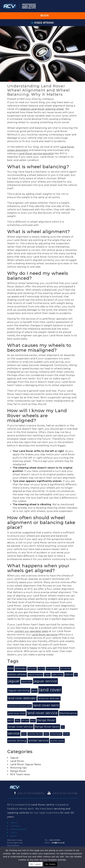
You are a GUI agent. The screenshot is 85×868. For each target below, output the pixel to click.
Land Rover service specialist (36, 154)
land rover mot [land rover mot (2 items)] (16, 713)
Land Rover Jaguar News (26, 764)
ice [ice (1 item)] (76, 675)
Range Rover (18, 771)
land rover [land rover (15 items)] (50, 690)
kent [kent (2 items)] (34, 691)
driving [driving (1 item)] (41, 669)
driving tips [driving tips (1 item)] (66, 669)
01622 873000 (42, 23)
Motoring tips (18, 768)
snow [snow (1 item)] (24, 734)
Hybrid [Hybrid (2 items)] (69, 674)
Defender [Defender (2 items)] (21, 668)
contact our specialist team (31, 631)
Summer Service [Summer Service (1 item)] (35, 734)
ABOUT (14, 823)
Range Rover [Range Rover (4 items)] (46, 720)
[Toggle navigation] (79, 6)
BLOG (13, 836)
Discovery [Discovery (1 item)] (32, 669)
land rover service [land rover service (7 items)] (42, 713)
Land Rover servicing (45, 635)
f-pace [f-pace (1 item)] (47, 675)
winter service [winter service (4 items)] (38, 740)
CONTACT (15, 826)
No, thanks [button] (51, 864)
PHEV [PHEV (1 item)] (33, 721)
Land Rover (17, 761)
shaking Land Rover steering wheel (42, 109)
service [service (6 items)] (14, 733)
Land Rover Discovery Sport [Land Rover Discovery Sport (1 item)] (20, 706)
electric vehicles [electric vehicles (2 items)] (17, 674)
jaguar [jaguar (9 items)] (14, 681)
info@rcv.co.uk (58, 843)
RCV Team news (20, 774)
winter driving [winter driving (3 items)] (17, 741)
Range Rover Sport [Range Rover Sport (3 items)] (47, 727)
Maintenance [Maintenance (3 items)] (68, 713)
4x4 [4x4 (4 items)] (11, 668)
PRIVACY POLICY (19, 829)
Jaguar (15, 758)
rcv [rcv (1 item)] (63, 727)
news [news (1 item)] (18, 721)
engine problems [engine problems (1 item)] (35, 675)
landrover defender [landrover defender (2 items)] (49, 698)
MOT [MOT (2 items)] (11, 720)
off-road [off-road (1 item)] (25, 721)
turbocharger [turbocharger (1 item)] (56, 734)
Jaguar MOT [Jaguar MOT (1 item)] (27, 682)
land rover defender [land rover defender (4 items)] (22, 698)
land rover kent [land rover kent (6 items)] (46, 705)
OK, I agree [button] (36, 864)
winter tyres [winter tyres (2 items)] (57, 741)
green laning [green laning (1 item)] (57, 675)
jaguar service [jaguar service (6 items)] (45, 681)
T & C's (14, 833)
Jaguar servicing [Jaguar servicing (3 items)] (19, 690)
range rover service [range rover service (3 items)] (20, 727)
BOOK (42, 16)
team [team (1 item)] (46, 734)
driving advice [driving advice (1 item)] (52, 669)
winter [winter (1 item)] (66, 734)
